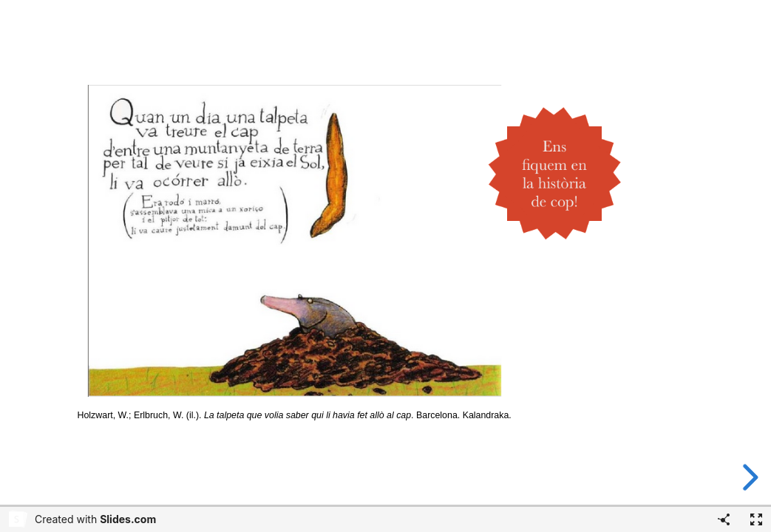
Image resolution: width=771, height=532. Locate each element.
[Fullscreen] (756, 519)
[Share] (724, 519)
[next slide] (748, 477)
